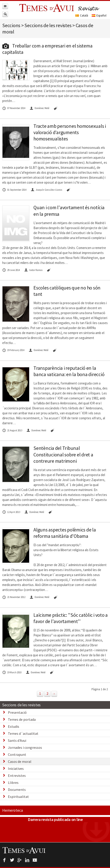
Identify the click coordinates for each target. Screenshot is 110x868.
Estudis (14, 726)
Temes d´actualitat (23, 733)
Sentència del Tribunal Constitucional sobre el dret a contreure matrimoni (63, 454)
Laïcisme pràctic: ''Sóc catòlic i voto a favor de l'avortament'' (71, 618)
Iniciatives (16, 768)
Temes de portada (22, 719)
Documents (17, 790)
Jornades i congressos (25, 747)
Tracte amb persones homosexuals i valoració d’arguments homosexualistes (70, 132)
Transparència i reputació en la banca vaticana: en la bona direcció (69, 371)
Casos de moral (20, 761)
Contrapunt (17, 754)
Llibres (13, 783)
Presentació (17, 712)
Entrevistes (17, 776)
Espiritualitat (18, 797)
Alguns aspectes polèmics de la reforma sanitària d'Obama (65, 533)
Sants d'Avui (17, 740)
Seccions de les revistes (21, 705)
